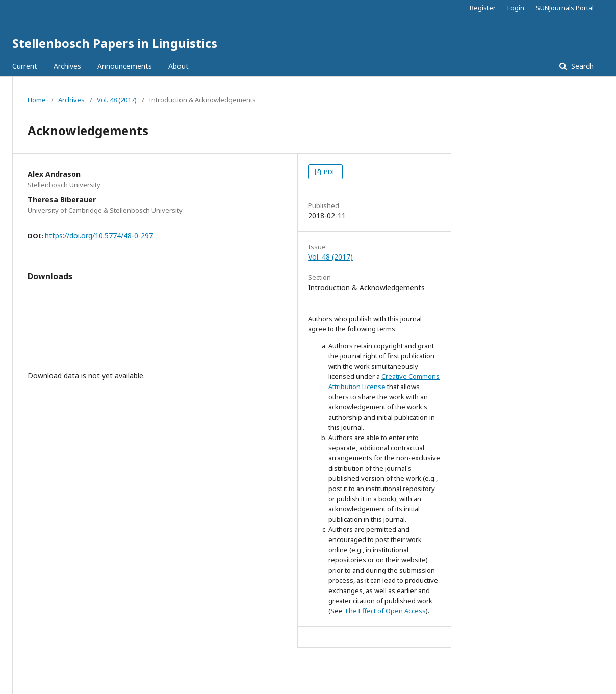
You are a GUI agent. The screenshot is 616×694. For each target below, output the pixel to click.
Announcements (125, 66)
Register (483, 8)
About (178, 66)
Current (25, 66)
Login (516, 8)
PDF (329, 172)
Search (581, 66)
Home (37, 100)
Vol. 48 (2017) (117, 100)
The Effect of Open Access (385, 611)
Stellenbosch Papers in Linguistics (115, 43)
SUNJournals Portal (565, 8)
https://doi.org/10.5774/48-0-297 (99, 235)
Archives (67, 66)
